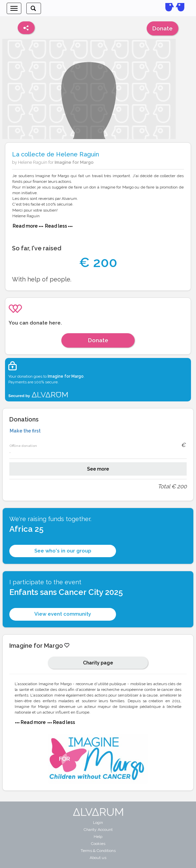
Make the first (25, 431)
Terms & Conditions (98, 851)
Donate (162, 28)
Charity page (98, 663)
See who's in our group (63, 551)
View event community (63, 614)
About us (98, 858)
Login (98, 823)
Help (98, 837)
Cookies (98, 844)
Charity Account (98, 830)
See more (98, 469)
